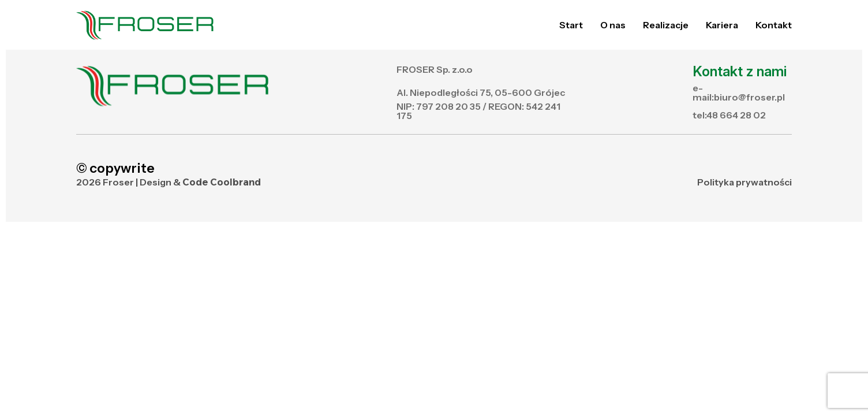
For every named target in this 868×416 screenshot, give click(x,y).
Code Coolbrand (222, 182)
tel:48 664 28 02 (729, 115)
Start (571, 25)
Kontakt (774, 25)
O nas (613, 25)
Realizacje (666, 25)
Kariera (722, 25)
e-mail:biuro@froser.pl (739, 92)
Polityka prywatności (744, 182)
